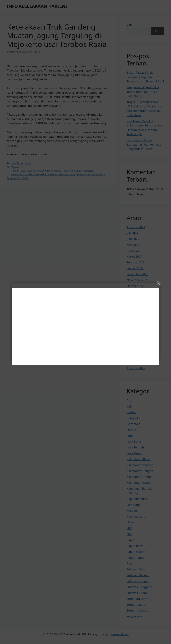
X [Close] (159, 283)
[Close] (85, 322)
